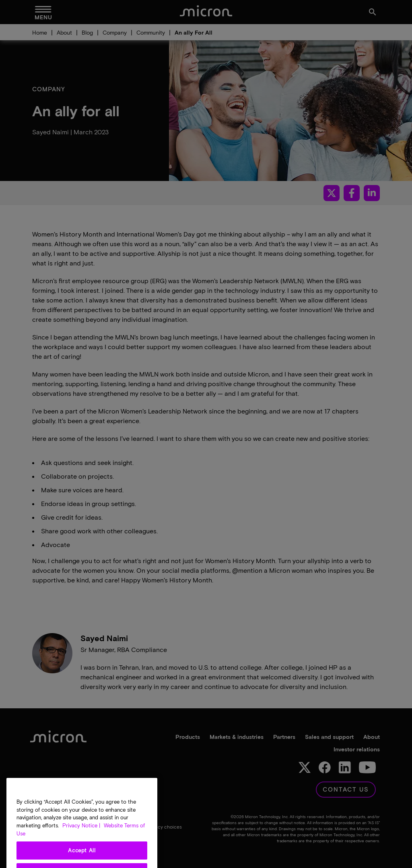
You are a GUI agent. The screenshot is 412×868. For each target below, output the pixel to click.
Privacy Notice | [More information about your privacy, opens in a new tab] (81, 840)
